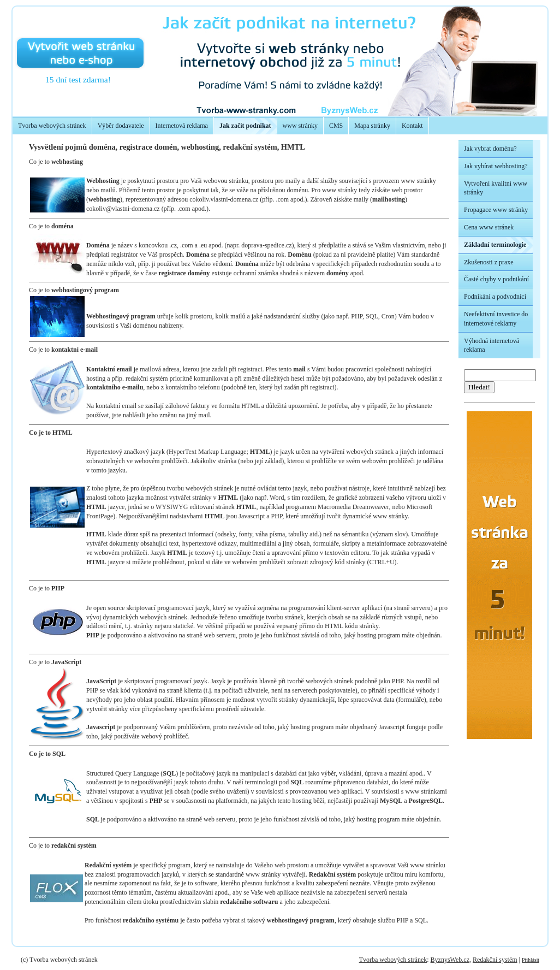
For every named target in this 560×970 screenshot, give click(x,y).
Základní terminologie (495, 245)
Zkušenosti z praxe (489, 262)
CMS (336, 126)
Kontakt (412, 126)
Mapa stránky (372, 126)
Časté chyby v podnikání (496, 279)
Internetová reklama (182, 126)
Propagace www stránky (496, 210)
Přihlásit (531, 960)
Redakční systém (495, 960)
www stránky (300, 126)
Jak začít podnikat (245, 126)
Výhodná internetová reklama (492, 345)
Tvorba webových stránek (52, 126)
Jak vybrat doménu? (490, 149)
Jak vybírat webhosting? (496, 166)
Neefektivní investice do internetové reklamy (496, 319)
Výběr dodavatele (121, 126)
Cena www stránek (489, 227)
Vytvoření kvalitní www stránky (496, 188)
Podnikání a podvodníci (495, 297)
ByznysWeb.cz (450, 960)
